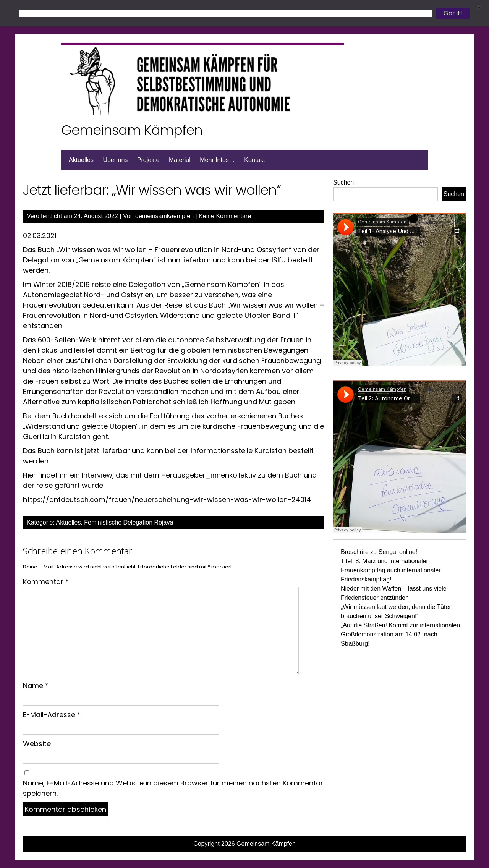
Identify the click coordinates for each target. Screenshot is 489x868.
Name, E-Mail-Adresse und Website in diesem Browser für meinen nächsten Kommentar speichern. (173, 788)
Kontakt (254, 160)
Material (180, 160)
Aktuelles (81, 160)
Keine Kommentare (225, 216)
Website (37, 744)
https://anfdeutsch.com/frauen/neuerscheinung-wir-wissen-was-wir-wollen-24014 (167, 500)
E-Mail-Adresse (52, 715)
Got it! (453, 13)
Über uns (115, 160)
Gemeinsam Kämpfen (132, 130)
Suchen (343, 182)
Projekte (148, 160)
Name (36, 686)
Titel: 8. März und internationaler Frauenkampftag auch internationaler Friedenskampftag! (391, 570)
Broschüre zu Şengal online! (379, 552)
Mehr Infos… (217, 160)
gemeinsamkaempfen (164, 216)
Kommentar (46, 582)
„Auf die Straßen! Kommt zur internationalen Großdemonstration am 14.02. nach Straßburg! (400, 634)
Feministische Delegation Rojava (129, 522)
